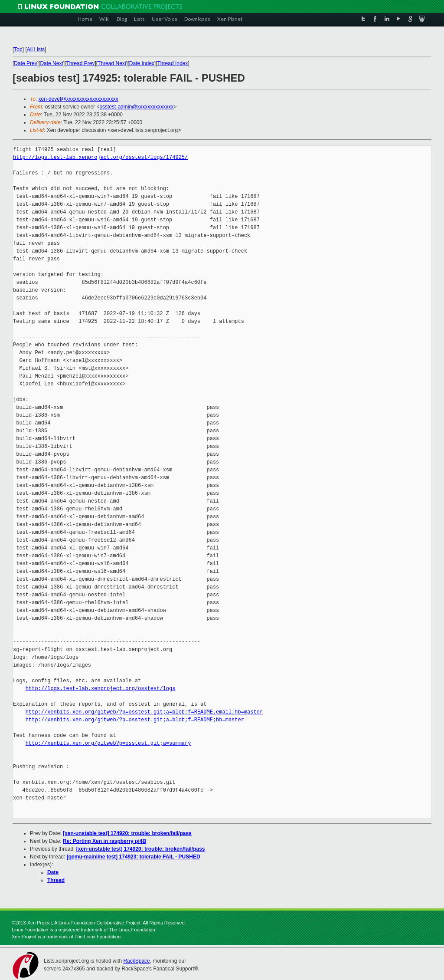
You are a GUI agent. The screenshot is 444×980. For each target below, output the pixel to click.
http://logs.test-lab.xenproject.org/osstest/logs (101, 689)
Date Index (142, 63)
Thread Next (112, 63)
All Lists (36, 49)
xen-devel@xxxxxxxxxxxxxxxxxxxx (78, 99)
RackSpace (136, 961)
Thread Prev (80, 63)
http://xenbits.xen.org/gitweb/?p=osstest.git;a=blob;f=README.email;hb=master (144, 712)
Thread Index (173, 63)
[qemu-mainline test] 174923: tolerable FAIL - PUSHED (134, 857)
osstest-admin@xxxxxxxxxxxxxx (136, 107)
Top (18, 49)
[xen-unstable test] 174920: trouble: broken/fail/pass (127, 833)
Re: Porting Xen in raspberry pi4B (104, 841)
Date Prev (25, 63)
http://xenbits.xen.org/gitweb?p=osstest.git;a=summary (108, 743)
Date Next (51, 63)
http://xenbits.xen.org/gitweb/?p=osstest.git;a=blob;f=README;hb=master (135, 720)
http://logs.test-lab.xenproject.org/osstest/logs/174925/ (100, 157)
